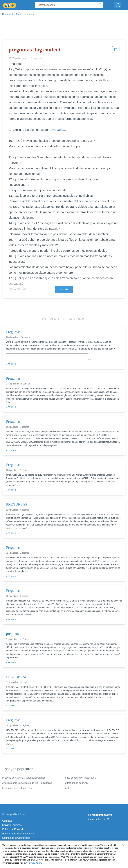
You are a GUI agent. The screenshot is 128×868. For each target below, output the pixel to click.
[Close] (123, 852)
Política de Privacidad (14, 829)
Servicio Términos (12, 825)
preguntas (30, 14)
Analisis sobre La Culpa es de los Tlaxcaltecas (27, 783)
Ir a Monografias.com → (101, 815)
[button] (116, 51)
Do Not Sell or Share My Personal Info (23, 846)
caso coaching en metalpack (80, 778)
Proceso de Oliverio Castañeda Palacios (24, 778)
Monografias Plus (12, 14)
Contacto (7, 821)
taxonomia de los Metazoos (17, 788)
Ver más (64, 289)
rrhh (67, 788)
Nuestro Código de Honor (16, 842)
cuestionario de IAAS (77, 783)
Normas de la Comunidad (16, 838)
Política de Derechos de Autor (18, 834)
